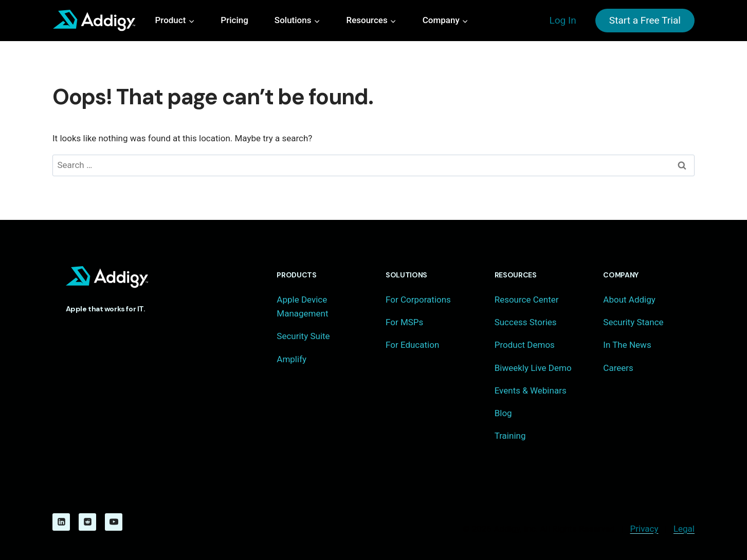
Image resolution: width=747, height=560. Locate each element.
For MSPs (404, 322)
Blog (503, 413)
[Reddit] (87, 522)
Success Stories (526, 322)
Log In (562, 20)
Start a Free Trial (645, 20)
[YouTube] (114, 522)
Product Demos (525, 345)
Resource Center (527, 300)
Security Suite (303, 336)
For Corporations (418, 300)
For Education (412, 345)
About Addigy (629, 300)
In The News (627, 345)
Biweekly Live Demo (533, 368)
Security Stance (633, 322)
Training (510, 436)
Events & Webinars (531, 390)
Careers (618, 368)
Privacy (644, 529)
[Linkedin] (61, 522)
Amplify (291, 359)
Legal (684, 529)
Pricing (234, 20)
